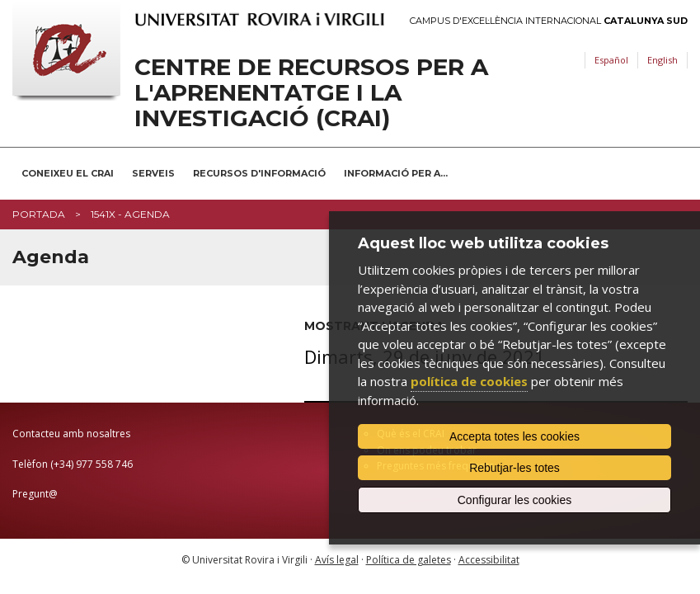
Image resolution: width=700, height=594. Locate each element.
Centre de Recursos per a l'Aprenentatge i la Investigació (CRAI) (311, 92)
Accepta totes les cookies (514, 436)
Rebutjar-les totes (514, 468)
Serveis (153, 173)
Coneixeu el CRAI (68, 173)
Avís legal (337, 560)
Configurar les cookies (515, 500)
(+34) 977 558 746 (92, 464)
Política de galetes (409, 560)
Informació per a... (396, 173)
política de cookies (469, 381)
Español (611, 60)
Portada (39, 214)
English (662, 60)
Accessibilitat (489, 560)
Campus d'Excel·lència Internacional (549, 21)
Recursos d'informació (259, 173)
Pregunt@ (35, 494)
